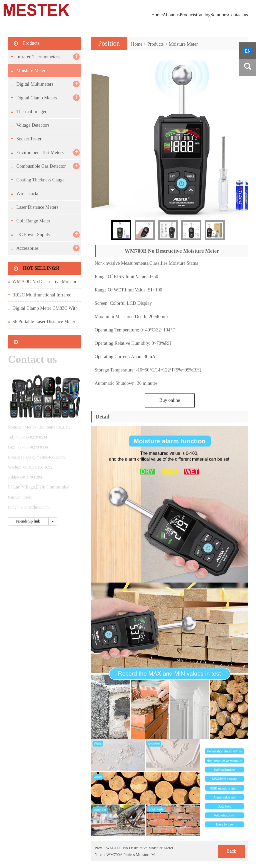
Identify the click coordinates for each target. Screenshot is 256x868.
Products (188, 15)
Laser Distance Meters (37, 207)
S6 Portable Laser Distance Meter (44, 322)
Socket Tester (29, 139)
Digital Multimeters (35, 84)
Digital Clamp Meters (37, 98)
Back (231, 851)
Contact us (238, 15)
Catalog (203, 15)
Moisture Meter (183, 44)
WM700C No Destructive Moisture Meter (140, 848)
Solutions (219, 15)
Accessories (27, 248)
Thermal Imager (31, 112)
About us (171, 15)
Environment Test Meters (40, 153)
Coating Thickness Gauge (40, 180)
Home (157, 15)
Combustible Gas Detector (41, 166)
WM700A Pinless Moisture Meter (133, 855)
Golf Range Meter (33, 221)
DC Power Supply (33, 235)
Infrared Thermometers (38, 57)
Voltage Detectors (33, 125)
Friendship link (28, 521)
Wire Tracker (29, 194)
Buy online (170, 400)
